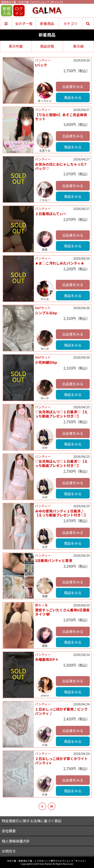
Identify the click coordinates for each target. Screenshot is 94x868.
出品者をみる (73, 86)
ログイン (19, 11)
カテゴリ (70, 23)
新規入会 (7, 11)
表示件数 (16, 46)
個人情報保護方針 (16, 841)
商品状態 (47, 46)
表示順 (78, 46)
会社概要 (9, 831)
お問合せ (9, 851)
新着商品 (47, 23)
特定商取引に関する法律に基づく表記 (32, 821)
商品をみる (73, 97)
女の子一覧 (24, 23)
